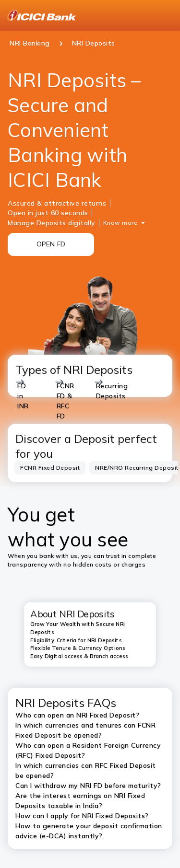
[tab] (50, 468)
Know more (120, 223)
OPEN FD (51, 244)
